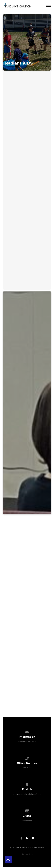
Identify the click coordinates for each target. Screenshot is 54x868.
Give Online (27, 820)
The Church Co (27, 854)
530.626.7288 (27, 768)
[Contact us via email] (27, 731)
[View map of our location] (27, 784)
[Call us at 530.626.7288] (27, 758)
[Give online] (27, 810)
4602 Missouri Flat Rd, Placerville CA (27, 794)
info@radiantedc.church (27, 741)
